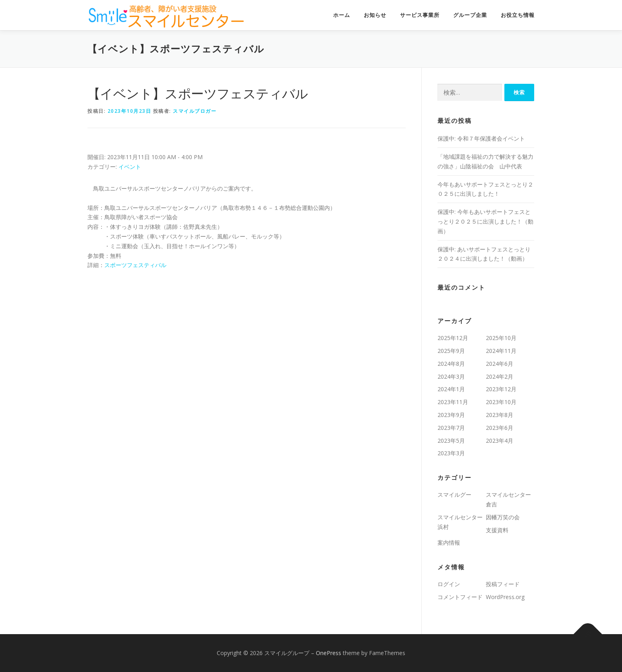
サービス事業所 (420, 15)
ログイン (449, 584)
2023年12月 (501, 389)
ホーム (342, 15)
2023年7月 (451, 428)
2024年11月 (501, 351)
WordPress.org (505, 597)
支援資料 (497, 530)
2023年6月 (500, 428)
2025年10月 (501, 338)
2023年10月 (501, 402)
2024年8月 (451, 364)
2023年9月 (451, 415)
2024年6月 (500, 364)
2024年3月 (451, 376)
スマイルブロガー (195, 111)
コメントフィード (460, 597)
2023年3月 (451, 453)
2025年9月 (451, 351)
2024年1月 (451, 389)
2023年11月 (453, 402)
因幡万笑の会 (503, 517)
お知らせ (375, 15)
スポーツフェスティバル (135, 265)
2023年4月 (500, 441)
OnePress (329, 653)
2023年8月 (500, 415)
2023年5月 (451, 441)
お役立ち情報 (518, 15)
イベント (130, 167)
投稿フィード (503, 584)
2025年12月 (453, 338)
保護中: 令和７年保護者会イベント (481, 138)
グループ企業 (470, 15)
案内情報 (449, 542)
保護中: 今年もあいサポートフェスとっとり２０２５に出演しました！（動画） (485, 221)
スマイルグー (454, 495)
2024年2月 (500, 376)
